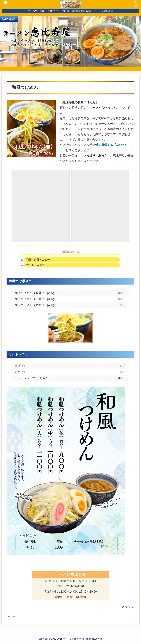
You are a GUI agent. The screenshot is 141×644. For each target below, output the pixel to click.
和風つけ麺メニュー (38, 260)
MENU (66, 252)
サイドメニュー (36, 265)
